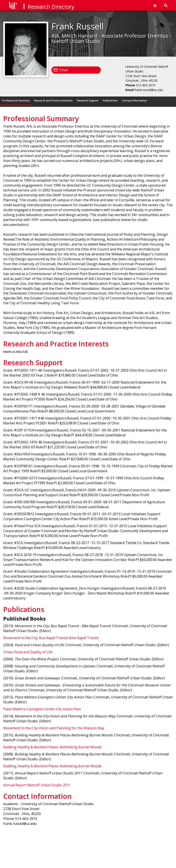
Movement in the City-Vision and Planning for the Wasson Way (54, 728)
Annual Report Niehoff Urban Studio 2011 (37, 785)
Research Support (88, 101)
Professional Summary (16, 101)
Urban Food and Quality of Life (28, 652)
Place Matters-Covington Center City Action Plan (42, 709)
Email (64, 70)
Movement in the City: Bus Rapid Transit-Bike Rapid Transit (51, 638)
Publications (110, 101)
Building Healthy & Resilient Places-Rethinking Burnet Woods (52, 747)
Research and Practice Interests (53, 101)
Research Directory (51, 7)
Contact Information (135, 101)
